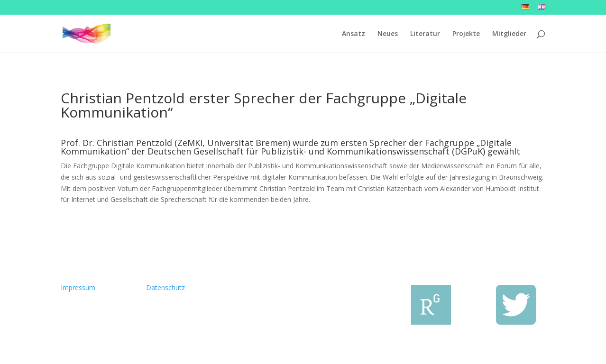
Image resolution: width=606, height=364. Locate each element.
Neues (388, 34)
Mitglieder (509, 34)
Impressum (78, 287)
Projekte (466, 34)
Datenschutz (165, 287)
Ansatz (353, 34)
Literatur (425, 34)
